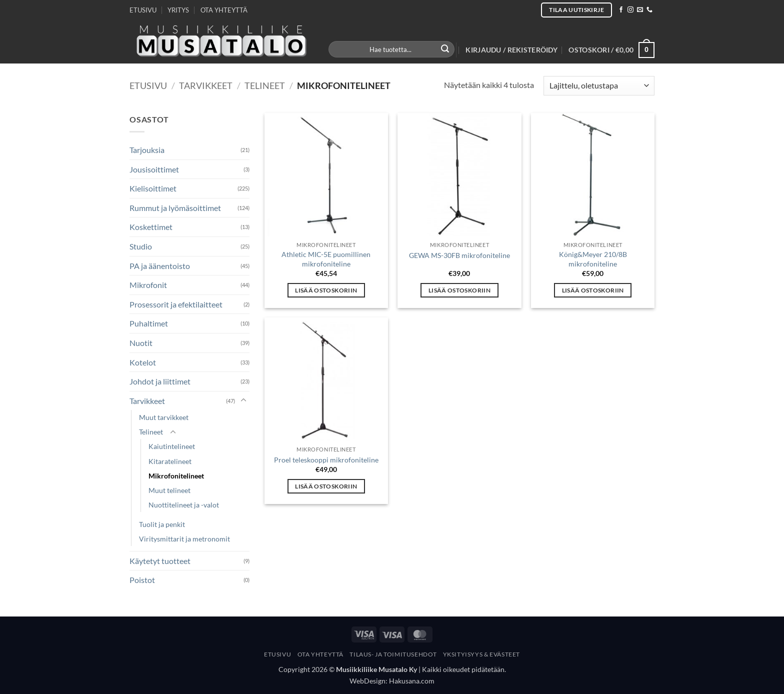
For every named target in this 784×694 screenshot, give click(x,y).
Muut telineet (169, 490)
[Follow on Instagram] (630, 10)
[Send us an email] (640, 10)
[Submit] (445, 49)
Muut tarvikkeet (164, 417)
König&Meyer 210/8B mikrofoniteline (593, 259)
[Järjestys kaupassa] (599, 86)
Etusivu (148, 85)
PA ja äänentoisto (160, 266)
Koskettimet (151, 227)
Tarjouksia (147, 150)
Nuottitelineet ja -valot (184, 505)
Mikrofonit (148, 285)
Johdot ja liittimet (160, 381)
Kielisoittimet (153, 188)
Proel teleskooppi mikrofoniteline (326, 460)
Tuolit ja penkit (162, 524)
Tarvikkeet (206, 85)
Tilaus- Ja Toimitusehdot (393, 654)
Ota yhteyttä (320, 654)
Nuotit (141, 343)
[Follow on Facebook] (621, 10)
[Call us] (649, 10)
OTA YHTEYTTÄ (224, 10)
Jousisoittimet (154, 169)
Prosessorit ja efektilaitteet (176, 304)
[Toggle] (243, 400)
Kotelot (143, 362)
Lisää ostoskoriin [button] (326, 290)
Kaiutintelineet (172, 446)
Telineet (265, 85)
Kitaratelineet (170, 461)
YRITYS (178, 10)
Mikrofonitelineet (176, 476)
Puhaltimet (149, 323)
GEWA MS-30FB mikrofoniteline (459, 255)
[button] (511, 50)
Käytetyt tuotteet (160, 561)
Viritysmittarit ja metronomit (184, 539)
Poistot (142, 580)
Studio (141, 246)
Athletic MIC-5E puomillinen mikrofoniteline (326, 259)
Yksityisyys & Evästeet (481, 654)
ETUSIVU (143, 10)
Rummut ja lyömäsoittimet (175, 208)
